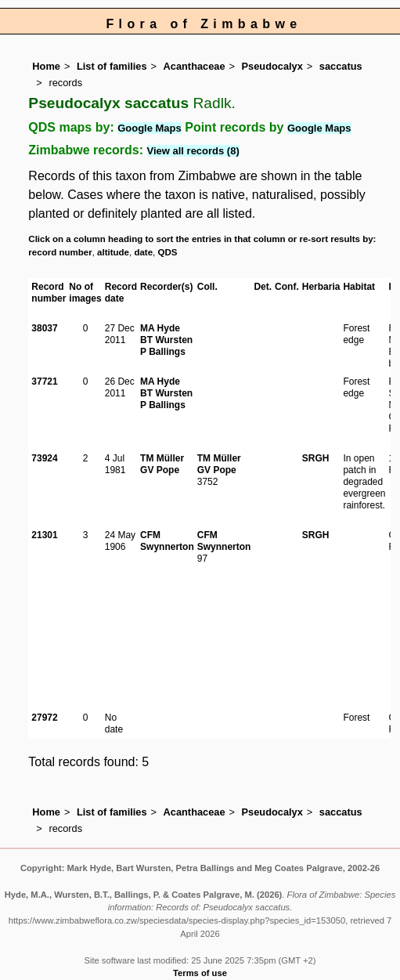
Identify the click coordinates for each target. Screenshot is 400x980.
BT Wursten (166, 340)
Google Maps (150, 128)
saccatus (341, 66)
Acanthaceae (195, 66)
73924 (44, 458)
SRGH (316, 458)
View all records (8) (193, 151)
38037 (44, 328)
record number (60, 252)
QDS (167, 252)
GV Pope (160, 470)
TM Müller (162, 458)
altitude (113, 252)
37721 (44, 382)
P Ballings (163, 352)
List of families (112, 66)
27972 (44, 718)
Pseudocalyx (272, 66)
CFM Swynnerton (167, 541)
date (143, 252)
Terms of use (200, 973)
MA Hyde (160, 328)
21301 (44, 535)
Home (46, 66)
